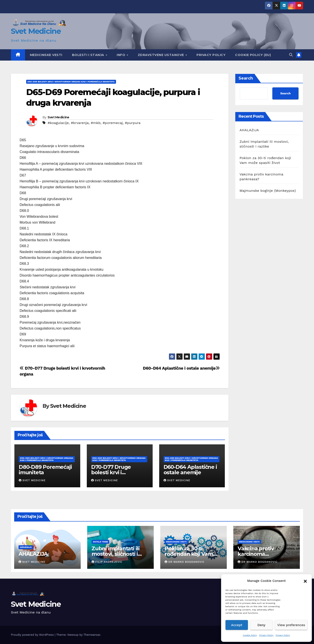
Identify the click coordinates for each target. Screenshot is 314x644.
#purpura (133, 123)
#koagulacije (58, 123)
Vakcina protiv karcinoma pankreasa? (256, 554)
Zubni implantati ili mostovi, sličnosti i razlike (116, 554)
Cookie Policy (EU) (253, 55)
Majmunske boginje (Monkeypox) (268, 191)
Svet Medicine (36, 31)
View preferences (291, 625)
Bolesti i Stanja (89, 55)
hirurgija (26, 547)
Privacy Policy (266, 635)
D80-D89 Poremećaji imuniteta (45, 470)
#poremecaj (113, 123)
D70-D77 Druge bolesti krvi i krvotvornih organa (116, 472)
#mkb (96, 123)
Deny (261, 625)
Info (121, 55)
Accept (237, 625)
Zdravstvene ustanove (161, 55)
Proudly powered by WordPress (33, 635)
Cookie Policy (250, 635)
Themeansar (92, 635)
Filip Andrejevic (107, 562)
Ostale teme (100, 542)
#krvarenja (80, 123)
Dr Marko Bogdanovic (185, 562)
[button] (305, 581)
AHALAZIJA (249, 130)
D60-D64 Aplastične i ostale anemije (181, 368)
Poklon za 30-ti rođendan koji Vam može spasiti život (189, 554)
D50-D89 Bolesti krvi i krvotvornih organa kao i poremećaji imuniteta (71, 82)
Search (246, 78)
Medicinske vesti (46, 55)
